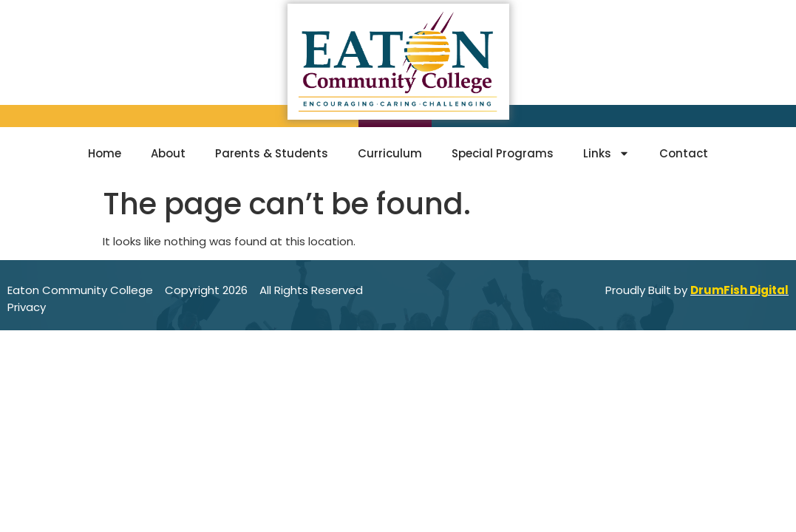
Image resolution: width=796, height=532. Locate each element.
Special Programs (503, 153)
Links (606, 153)
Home (105, 153)
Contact (684, 153)
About (168, 153)
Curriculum (390, 153)
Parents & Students (272, 153)
